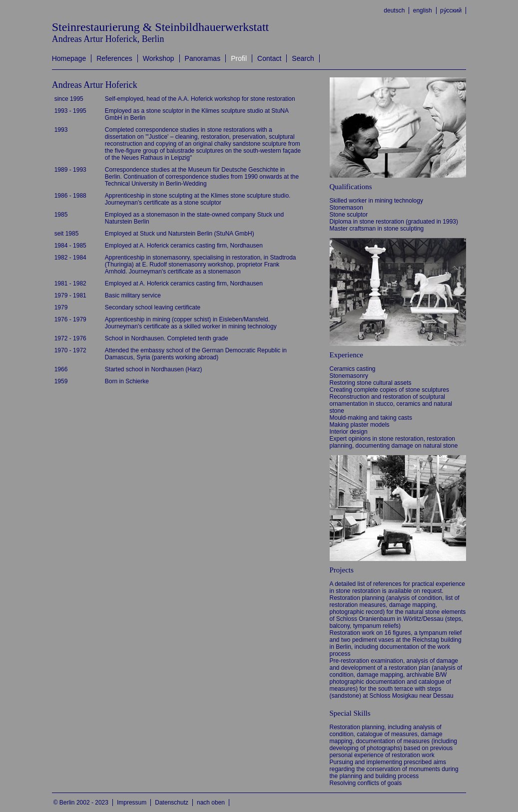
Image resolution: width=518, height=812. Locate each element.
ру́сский (451, 10)
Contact (269, 58)
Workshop (159, 58)
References (114, 58)
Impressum (132, 803)
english (423, 10)
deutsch (394, 10)
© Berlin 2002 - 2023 (81, 803)
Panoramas (203, 58)
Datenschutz (172, 803)
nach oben (211, 803)
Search (303, 58)
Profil (239, 58)
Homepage (69, 58)
